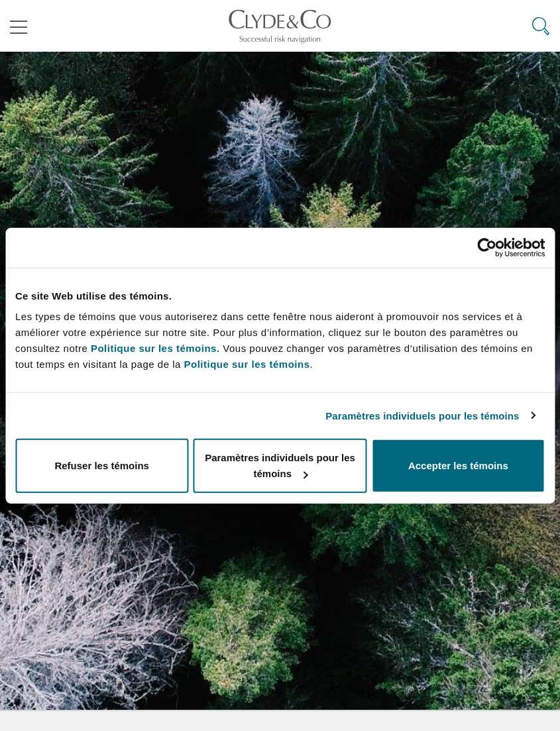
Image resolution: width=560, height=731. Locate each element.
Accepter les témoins (458, 466)
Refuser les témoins (102, 466)
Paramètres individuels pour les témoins (422, 415)
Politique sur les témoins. (155, 348)
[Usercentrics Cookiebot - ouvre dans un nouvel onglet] (487, 247)
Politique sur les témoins (247, 364)
